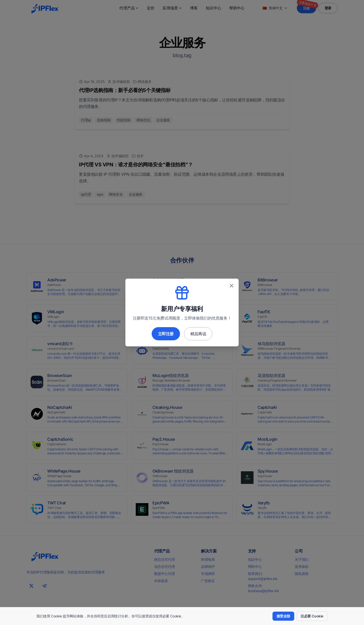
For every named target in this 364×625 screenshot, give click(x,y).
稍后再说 (198, 334)
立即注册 (166, 334)
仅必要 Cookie (312, 616)
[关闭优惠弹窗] (232, 286)
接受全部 (283, 616)
